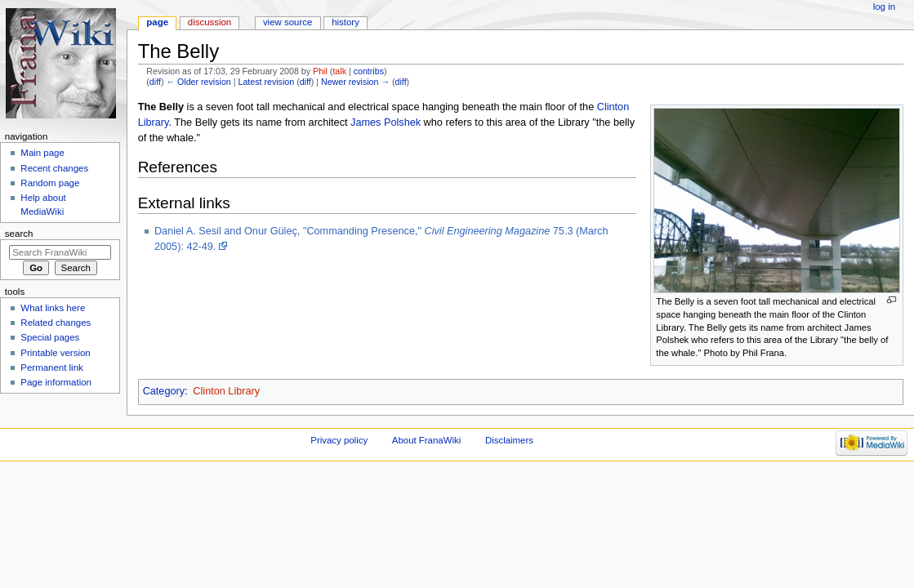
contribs (369, 71)
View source (288, 22)
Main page (42, 153)
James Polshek (386, 122)
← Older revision (198, 82)
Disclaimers (509, 440)
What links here (53, 308)
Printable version (55, 353)
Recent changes (54, 168)
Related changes (56, 323)
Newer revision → (355, 82)
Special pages (50, 337)
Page (157, 22)
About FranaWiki (426, 440)
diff (155, 82)
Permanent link (51, 367)
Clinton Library (226, 391)
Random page (50, 183)
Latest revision (266, 82)
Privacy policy (339, 440)
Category (164, 391)
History (346, 22)
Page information (56, 382)
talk (339, 71)
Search (19, 234)
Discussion (210, 22)
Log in (884, 7)
